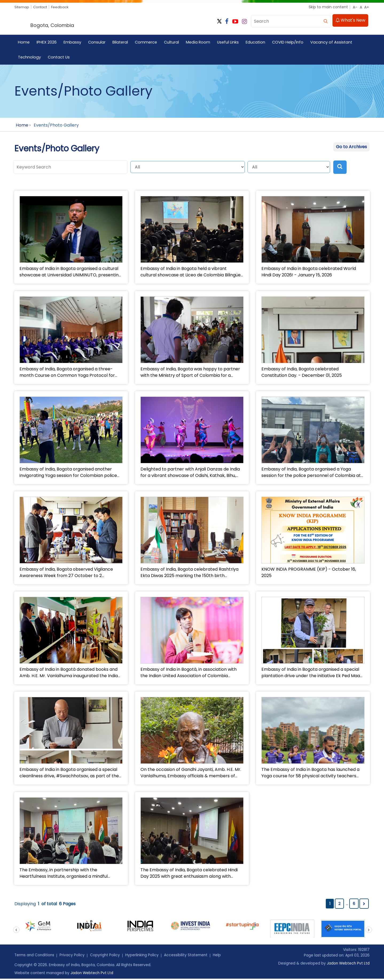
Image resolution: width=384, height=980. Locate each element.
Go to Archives (351, 148)
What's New (350, 21)
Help (220, 956)
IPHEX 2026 (47, 43)
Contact (42, 7)
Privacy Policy (74, 956)
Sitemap (22, 7)
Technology (30, 58)
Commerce (148, 43)
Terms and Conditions (35, 956)
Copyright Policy (107, 956)
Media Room (201, 43)
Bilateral (121, 43)
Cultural (174, 43)
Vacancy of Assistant (336, 43)
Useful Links (231, 43)
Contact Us (60, 58)
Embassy (73, 43)
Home (24, 43)
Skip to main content (328, 7)
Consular (97, 43)
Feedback (63, 7)
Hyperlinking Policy (144, 956)
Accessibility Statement (189, 956)
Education (259, 43)
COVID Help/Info (292, 43)
